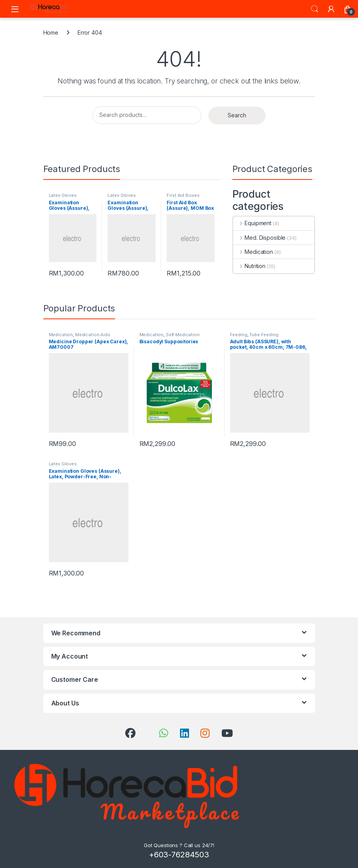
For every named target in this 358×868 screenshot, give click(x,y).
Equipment (252, 223)
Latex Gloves (63, 195)
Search (315, 9)
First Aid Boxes (183, 195)
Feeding (239, 335)
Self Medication (183, 335)
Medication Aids (93, 335)
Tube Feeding (264, 335)
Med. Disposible (260, 238)
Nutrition (249, 266)
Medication (253, 252)
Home (51, 32)
